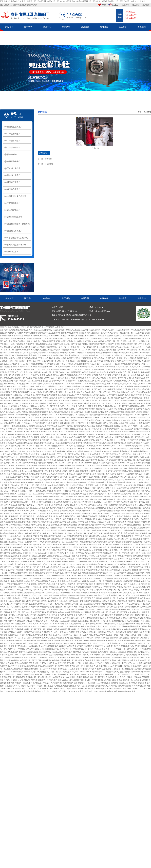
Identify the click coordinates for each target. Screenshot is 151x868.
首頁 (140, 112)
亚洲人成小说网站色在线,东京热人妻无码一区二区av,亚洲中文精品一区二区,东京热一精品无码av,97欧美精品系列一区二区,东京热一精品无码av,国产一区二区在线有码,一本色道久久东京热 (73, 1)
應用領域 (147, 112)
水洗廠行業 (49, 164)
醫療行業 (48, 159)
